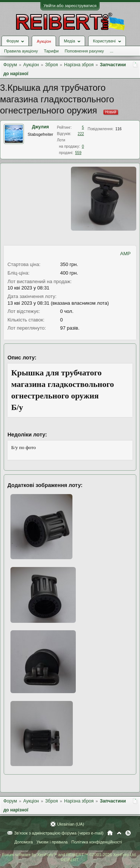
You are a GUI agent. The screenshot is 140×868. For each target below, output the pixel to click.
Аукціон (44, 41)
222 (81, 134)
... (111, 51)
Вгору (119, 833)
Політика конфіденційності (97, 842)
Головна (110, 833)
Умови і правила (52, 842)
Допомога (23, 842)
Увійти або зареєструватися (70, 6)
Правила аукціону (21, 51)
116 (119, 129)
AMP (125, 254)
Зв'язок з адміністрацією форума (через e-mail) (59, 833)
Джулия (40, 127)
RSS (128, 833)
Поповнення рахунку (84, 51)
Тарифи (51, 51)
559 (78, 153)
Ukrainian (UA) (71, 824)
